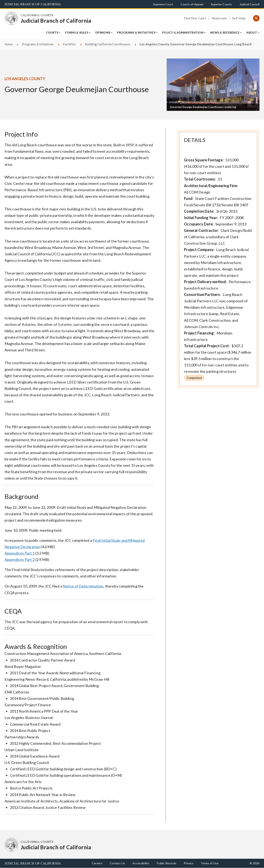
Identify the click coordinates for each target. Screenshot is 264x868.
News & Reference (225, 32)
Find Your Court (195, 18)
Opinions (103, 32)
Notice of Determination (83, 586)
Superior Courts (221, 4)
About (252, 32)
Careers (97, 863)
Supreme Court (163, 4)
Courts (52, 32)
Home (9, 44)
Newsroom (219, 18)
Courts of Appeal (192, 4)
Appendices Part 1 (20, 553)
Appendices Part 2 (20, 560)
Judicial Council (250, 4)
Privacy (189, 863)
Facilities (69, 44)
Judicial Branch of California (33, 4)
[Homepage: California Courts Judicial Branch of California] (12, 18)
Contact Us (117, 863)
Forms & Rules (77, 32)
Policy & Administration (183, 32)
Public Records (166, 863)
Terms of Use (210, 863)
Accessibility (141, 863)
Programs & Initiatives (136, 32)
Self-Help (239, 18)
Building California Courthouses (108, 44)
